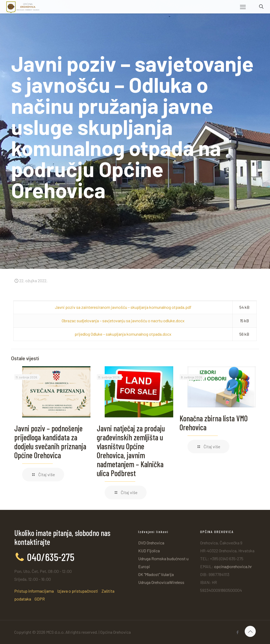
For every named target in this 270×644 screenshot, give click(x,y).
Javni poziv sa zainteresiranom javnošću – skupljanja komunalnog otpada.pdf (123, 307)
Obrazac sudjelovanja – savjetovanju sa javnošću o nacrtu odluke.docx (123, 321)
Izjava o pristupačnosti (78, 591)
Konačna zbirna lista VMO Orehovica (214, 423)
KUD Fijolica (149, 551)
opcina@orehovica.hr (233, 566)
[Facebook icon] (237, 632)
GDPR (40, 599)
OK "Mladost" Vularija (156, 574)
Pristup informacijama (34, 591)
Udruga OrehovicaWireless (161, 582)
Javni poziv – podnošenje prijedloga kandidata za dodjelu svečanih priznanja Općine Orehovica (50, 442)
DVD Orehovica (151, 543)
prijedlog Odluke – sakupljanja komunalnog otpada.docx (123, 334)
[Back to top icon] (250, 631)
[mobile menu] (243, 7)
